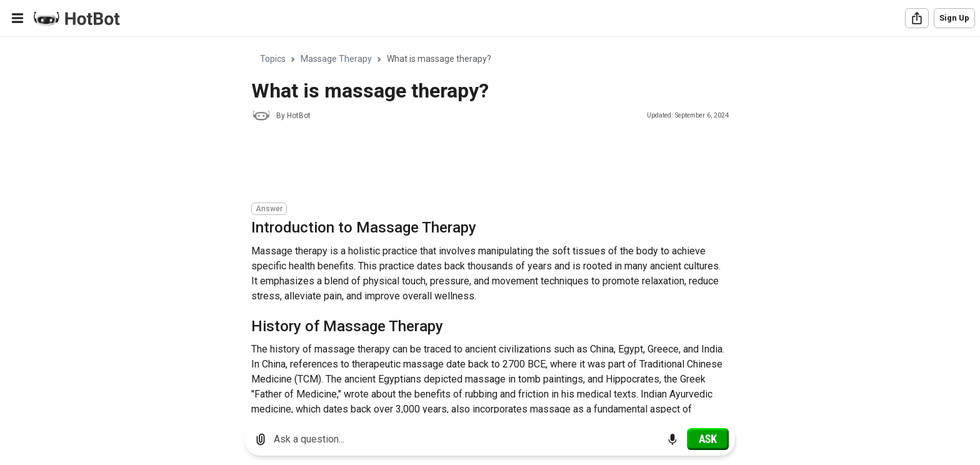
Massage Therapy (336, 59)
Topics (273, 59)
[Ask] (708, 439)
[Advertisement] (479, 164)
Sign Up (954, 18)
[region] (490, 225)
